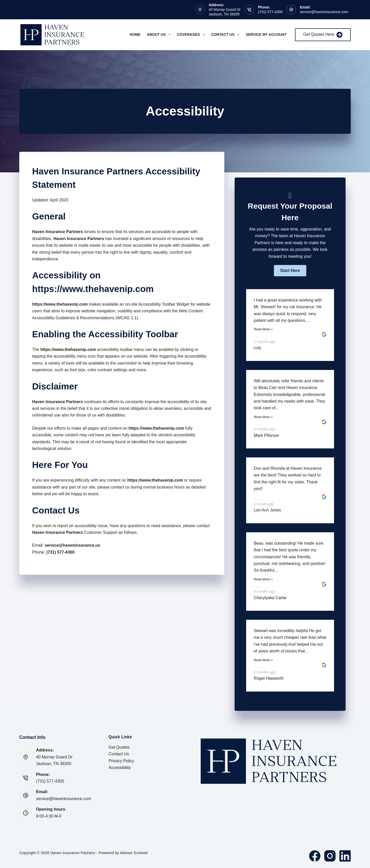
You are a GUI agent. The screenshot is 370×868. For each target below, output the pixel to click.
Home (135, 34)
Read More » (263, 329)
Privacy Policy (122, 761)
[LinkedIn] (345, 856)
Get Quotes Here (323, 35)
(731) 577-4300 (270, 12)
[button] (290, 271)
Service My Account (266, 34)
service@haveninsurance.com (324, 12)
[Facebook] (315, 856)
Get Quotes (119, 747)
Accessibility (120, 768)
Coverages (192, 35)
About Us (160, 35)
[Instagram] (330, 856)
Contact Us (226, 35)
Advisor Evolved (134, 853)
